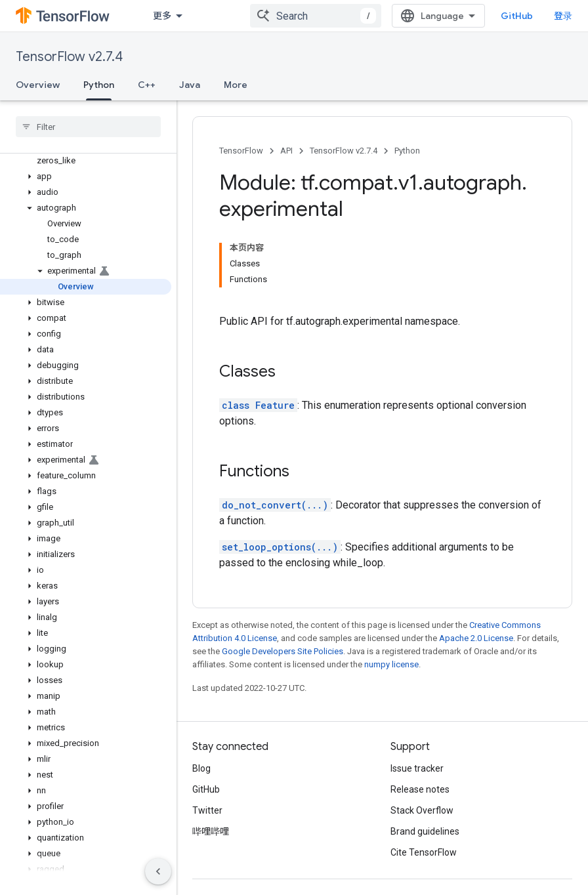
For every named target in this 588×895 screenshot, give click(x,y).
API (286, 151)
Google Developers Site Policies (283, 651)
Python (407, 151)
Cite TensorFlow (424, 852)
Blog (201, 768)
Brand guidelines (425, 831)
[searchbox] (88, 127)
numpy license (391, 664)
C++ (147, 85)
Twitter (207, 810)
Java (190, 85)
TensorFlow (241, 151)
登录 (563, 16)
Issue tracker (417, 768)
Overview (38, 85)
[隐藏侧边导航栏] (158, 871)
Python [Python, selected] (99, 85)
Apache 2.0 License (476, 638)
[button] (86, 177)
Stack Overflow (422, 810)
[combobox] (316, 16)
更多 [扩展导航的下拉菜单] (162, 16)
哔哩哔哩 (211, 831)
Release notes (420, 789)
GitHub (517, 16)
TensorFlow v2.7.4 (69, 57)
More (236, 85)
